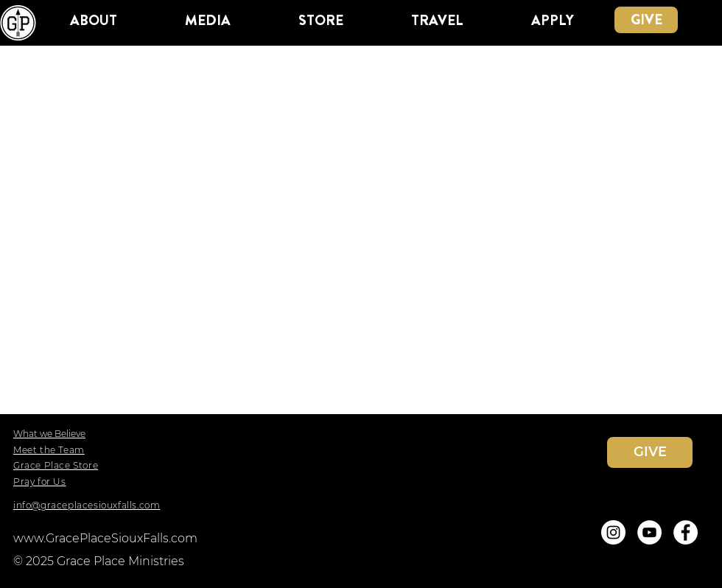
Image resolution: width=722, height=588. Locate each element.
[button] (93, 20)
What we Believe (49, 434)
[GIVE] (646, 20)
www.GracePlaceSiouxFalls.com (105, 538)
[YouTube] (649, 532)
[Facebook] (686, 532)
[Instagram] (613, 532)
